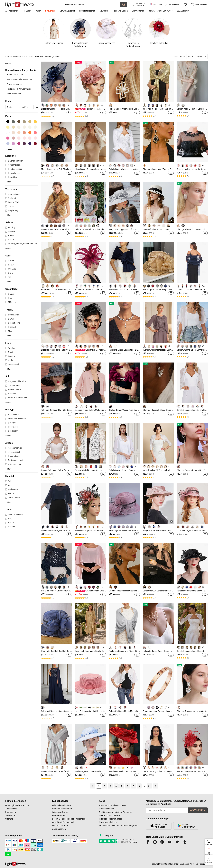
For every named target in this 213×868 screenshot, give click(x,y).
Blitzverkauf (50, 11)
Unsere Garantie (60, 826)
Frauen (38, 11)
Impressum (11, 812)
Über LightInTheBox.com (17, 805)
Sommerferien (138, 11)
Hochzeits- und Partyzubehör (47, 57)
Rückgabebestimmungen (111, 819)
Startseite (10, 57)
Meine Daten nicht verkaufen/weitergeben (119, 826)
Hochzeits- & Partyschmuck (19, 89)
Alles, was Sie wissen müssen (113, 805)
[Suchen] (92, 4)
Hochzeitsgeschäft (87, 11)
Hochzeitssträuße (14, 94)
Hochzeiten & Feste (25, 57)
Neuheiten (104, 11)
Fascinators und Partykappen (20, 79)
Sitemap (9, 819)
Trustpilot (106, 835)
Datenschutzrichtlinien (109, 815)
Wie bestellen (59, 815)
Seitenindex (11, 815)
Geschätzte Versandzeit (63, 822)
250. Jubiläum (183, 11)
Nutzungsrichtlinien (108, 822)
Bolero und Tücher (15, 75)
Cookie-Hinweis (106, 809)
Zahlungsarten (59, 829)
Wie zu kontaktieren (61, 805)
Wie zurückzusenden (62, 809)
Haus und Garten (120, 11)
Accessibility (11, 809)
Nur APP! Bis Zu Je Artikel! (140, 4)
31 (149, 786)
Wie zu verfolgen (60, 812)
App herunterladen (209, 854)
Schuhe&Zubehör (67, 11)
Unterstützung (209, 863)
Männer (27, 11)
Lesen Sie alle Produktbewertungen (69, 819)
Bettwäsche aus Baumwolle (161, 11)
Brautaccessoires (14, 84)
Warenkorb (209, 843)
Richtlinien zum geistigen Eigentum (115, 812)
